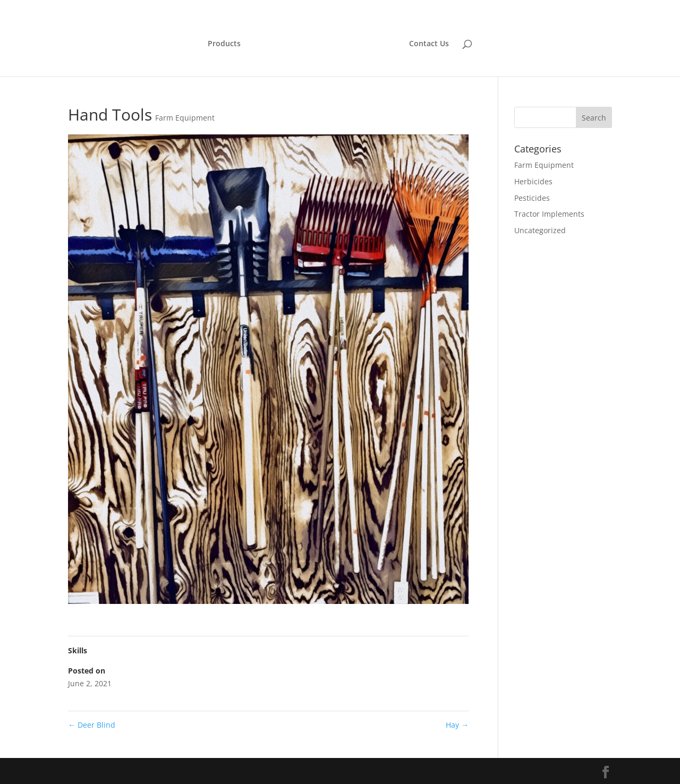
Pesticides (532, 198)
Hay (457, 725)
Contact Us (429, 44)
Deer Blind (92, 725)
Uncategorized (540, 230)
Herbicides (533, 181)
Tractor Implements (549, 214)
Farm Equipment (185, 118)
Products (224, 44)
